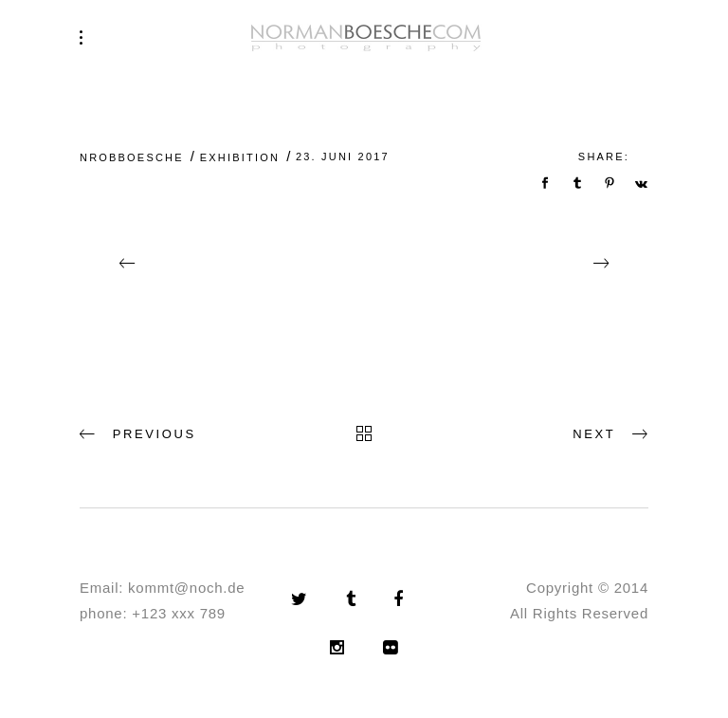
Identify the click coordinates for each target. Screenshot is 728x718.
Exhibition (240, 157)
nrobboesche (132, 157)
